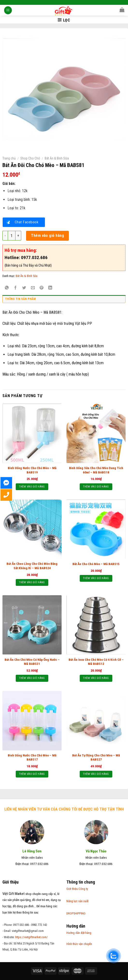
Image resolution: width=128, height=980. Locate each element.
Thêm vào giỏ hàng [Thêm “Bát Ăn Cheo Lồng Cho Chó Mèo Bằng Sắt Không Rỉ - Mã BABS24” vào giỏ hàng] (32, 582)
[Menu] (8, 11)
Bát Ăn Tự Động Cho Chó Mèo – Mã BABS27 (96, 757)
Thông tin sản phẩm (20, 299)
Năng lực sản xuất (77, 901)
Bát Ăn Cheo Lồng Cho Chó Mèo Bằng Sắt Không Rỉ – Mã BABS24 (32, 566)
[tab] (64, 300)
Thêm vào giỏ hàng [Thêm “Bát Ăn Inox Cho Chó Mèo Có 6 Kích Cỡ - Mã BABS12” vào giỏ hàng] (96, 678)
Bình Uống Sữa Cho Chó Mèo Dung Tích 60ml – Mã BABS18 (96, 470)
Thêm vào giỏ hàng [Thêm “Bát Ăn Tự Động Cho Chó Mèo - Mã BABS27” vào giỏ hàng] (96, 774)
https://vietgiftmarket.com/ (32, 937)
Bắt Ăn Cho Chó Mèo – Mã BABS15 (96, 564)
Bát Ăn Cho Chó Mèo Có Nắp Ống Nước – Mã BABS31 (32, 662)
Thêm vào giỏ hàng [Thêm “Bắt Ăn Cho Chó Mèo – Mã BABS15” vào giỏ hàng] (96, 578)
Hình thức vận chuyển (79, 944)
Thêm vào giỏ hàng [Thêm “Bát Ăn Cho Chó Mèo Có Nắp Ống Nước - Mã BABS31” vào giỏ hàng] (32, 678)
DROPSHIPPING (76, 913)
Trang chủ (9, 158)
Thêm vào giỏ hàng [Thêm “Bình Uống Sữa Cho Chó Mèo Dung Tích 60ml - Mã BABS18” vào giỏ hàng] (96, 487)
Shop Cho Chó (30, 158)
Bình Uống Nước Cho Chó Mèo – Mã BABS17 (32, 757)
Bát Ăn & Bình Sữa (57, 158)
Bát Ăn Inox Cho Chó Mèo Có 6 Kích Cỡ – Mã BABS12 (96, 662)
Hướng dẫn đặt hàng (79, 933)
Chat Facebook (27, 222)
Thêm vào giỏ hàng (47, 236)
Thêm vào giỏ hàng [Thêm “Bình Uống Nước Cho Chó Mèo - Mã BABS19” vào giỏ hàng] (32, 487)
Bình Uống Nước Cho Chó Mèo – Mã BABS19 (32, 470)
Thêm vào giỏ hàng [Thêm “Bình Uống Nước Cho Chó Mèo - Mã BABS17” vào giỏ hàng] (32, 774)
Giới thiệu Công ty (77, 889)
